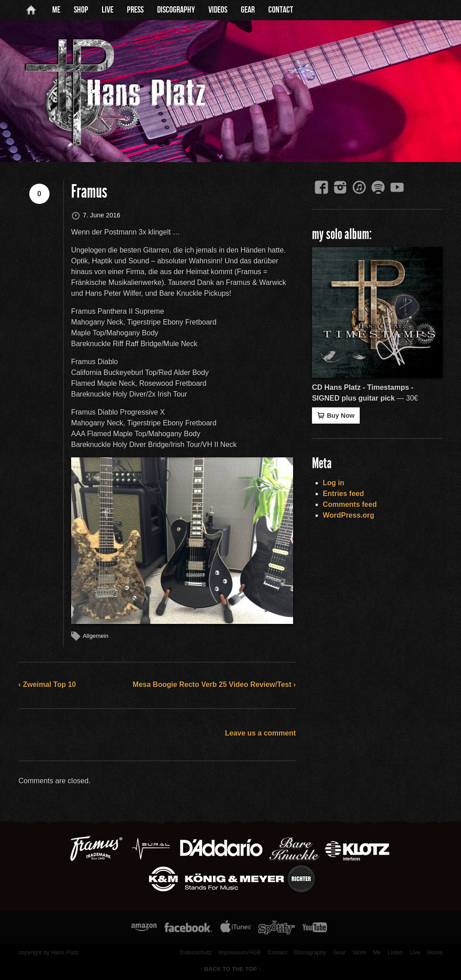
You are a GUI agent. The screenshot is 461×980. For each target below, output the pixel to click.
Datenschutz (196, 952)
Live (108, 10)
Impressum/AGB (240, 952)
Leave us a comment (260, 733)
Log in (334, 483)
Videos (218, 10)
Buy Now (336, 415)
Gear (248, 10)
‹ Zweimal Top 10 (47, 684)
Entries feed (343, 494)
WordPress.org (348, 515)
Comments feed (350, 504)
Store (359, 952)
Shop (81, 10)
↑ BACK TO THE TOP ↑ (231, 969)
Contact (281, 10)
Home (435, 952)
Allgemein (96, 636)
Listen (395, 952)
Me (56, 10)
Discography (176, 10)
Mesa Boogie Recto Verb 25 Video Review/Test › (214, 684)
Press (135, 10)
